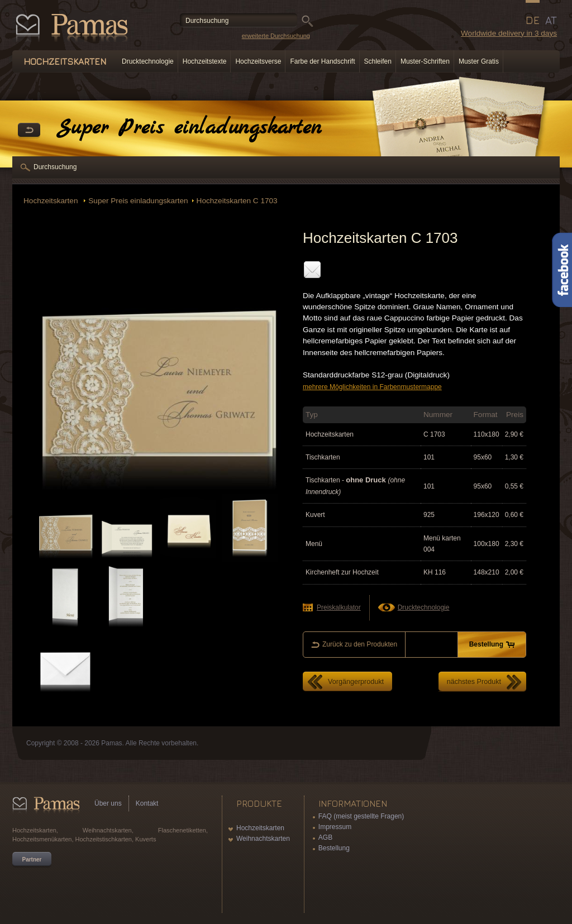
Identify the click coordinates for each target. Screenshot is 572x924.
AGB (325, 837)
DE (533, 20)
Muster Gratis (479, 61)
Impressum (335, 827)
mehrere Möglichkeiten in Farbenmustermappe (372, 387)
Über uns (108, 803)
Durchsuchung (55, 167)
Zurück (29, 131)
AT (551, 20)
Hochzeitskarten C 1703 (237, 201)
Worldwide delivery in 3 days (509, 33)
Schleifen (378, 61)
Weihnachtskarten (263, 839)
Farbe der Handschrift (322, 61)
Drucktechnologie (148, 61)
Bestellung (334, 848)
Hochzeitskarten (52, 201)
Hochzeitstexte (205, 61)
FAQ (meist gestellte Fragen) (361, 816)
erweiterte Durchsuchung (276, 36)
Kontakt (147, 803)
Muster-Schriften (425, 61)
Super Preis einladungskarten (138, 201)
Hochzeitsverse (258, 61)
